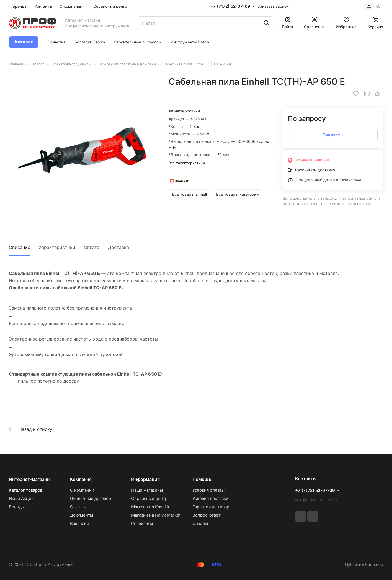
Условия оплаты (208, 490)
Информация (145, 479)
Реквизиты (142, 523)
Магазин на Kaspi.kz (151, 507)
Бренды (17, 507)
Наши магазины (147, 490)
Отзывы (78, 507)
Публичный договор (91, 498)
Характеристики (57, 247)
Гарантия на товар (211, 507)
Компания (81, 479)
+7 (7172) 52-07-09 (230, 6)
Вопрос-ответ (207, 515)
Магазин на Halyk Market (156, 515)
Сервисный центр (149, 498)
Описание (20, 247)
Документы (82, 515)
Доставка (118, 247)
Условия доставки (210, 498)
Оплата (92, 247)
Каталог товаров (26, 490)
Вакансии (80, 523)
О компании (82, 490)
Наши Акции (21, 498)
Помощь (202, 479)
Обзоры (200, 523)
